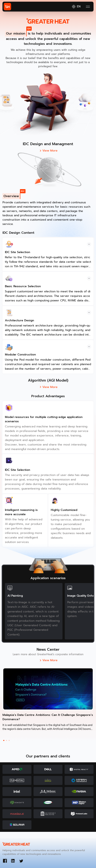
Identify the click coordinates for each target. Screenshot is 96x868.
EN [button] (76, 7)
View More (48, 151)
